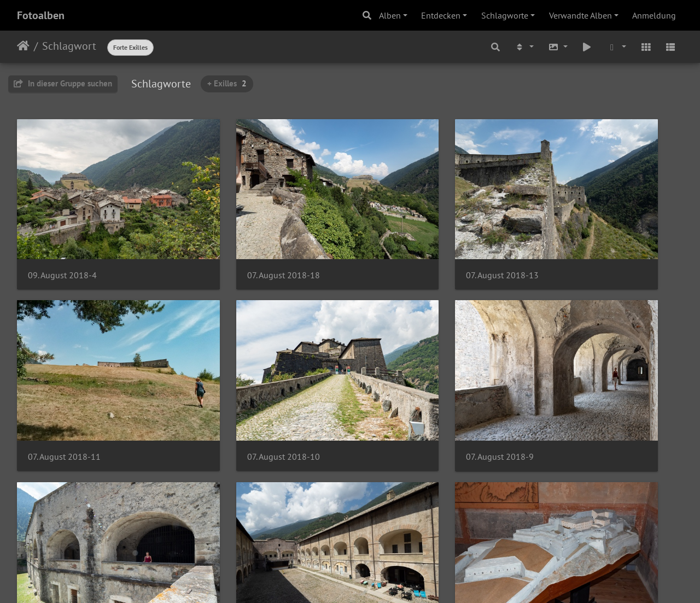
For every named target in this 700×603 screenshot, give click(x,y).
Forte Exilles (130, 47)
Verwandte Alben (581, 15)
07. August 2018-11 (576, 242)
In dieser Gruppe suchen (63, 83)
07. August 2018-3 (403, 538)
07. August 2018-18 (235, 242)
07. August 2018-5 (232, 538)
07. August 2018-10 (64, 390)
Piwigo (373, 580)
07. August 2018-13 (406, 242)
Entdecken (441, 15)
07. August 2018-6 (62, 538)
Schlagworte (505, 15)
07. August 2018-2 (574, 538)
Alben (390, 15)
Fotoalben (41, 15)
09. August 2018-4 (62, 242)
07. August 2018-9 (232, 390)
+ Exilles (227, 83)
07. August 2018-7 (574, 390)
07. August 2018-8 (403, 390)
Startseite (23, 46)
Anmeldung (654, 15)
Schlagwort (69, 46)
